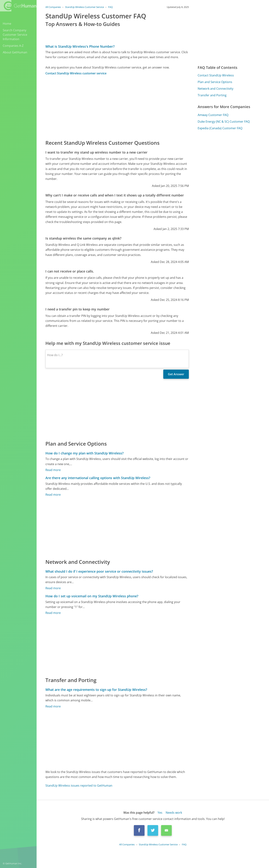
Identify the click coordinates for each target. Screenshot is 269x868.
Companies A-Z (13, 46)
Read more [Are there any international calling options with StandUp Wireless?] (53, 495)
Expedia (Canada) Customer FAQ (220, 128)
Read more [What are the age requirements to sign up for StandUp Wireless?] (53, 706)
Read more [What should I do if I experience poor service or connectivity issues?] (53, 588)
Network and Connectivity (215, 89)
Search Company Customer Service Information (15, 35)
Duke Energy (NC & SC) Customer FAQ (224, 122)
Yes (160, 813)
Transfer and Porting (212, 95)
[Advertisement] (117, 107)
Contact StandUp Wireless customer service (76, 73)
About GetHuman (15, 52)
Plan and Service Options (215, 82)
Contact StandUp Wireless (216, 75)
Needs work (174, 813)
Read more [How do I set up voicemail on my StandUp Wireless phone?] (53, 613)
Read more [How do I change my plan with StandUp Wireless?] (53, 470)
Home (7, 24)
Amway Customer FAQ (213, 115)
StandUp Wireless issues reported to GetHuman (79, 786)
